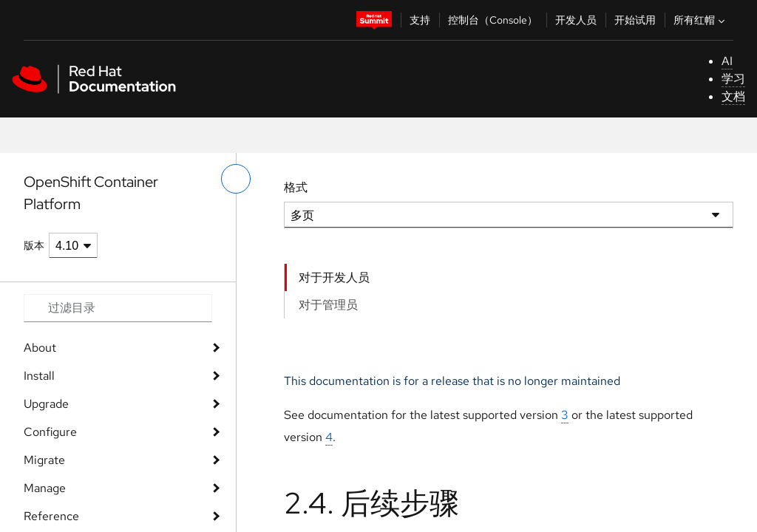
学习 (733, 79)
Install (39, 376)
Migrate (44, 460)
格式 (296, 187)
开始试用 (635, 20)
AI (727, 61)
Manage (45, 488)
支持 (420, 20)
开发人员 (576, 20)
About (40, 348)
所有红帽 (701, 20)
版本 (34, 245)
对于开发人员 (334, 277)
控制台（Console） (493, 20)
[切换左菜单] (236, 179)
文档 (733, 96)
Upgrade (46, 404)
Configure (50, 432)
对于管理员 (328, 305)
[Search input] (118, 308)
